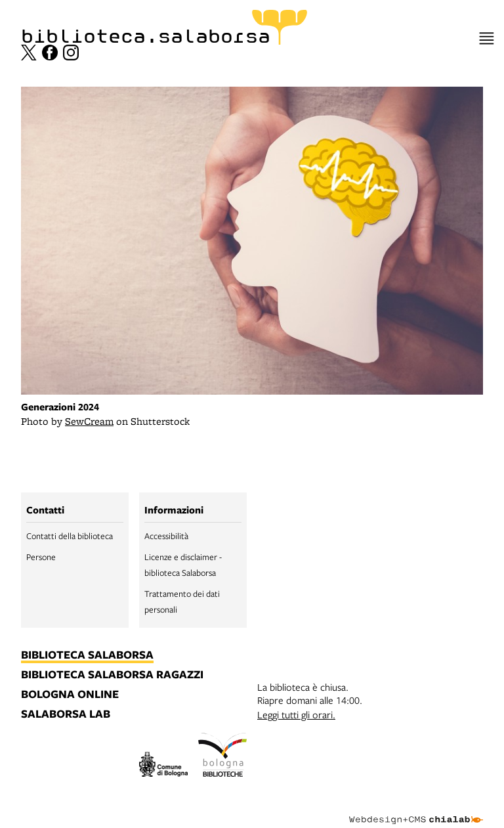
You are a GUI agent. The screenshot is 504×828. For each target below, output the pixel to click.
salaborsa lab (66, 714)
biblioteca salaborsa (87, 655)
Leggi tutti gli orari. (296, 714)
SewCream (89, 421)
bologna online (70, 695)
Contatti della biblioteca (70, 536)
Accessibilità (166, 536)
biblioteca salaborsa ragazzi (112, 675)
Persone (41, 557)
